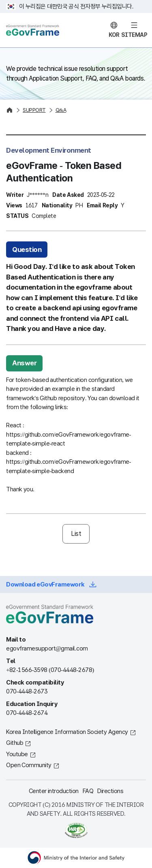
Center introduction (54, 791)
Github (15, 743)
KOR (114, 35)
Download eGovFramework (45, 584)
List (76, 534)
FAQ (88, 791)
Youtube (17, 754)
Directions (110, 791)
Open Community (29, 765)
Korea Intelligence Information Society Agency (67, 732)
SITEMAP (134, 35)
